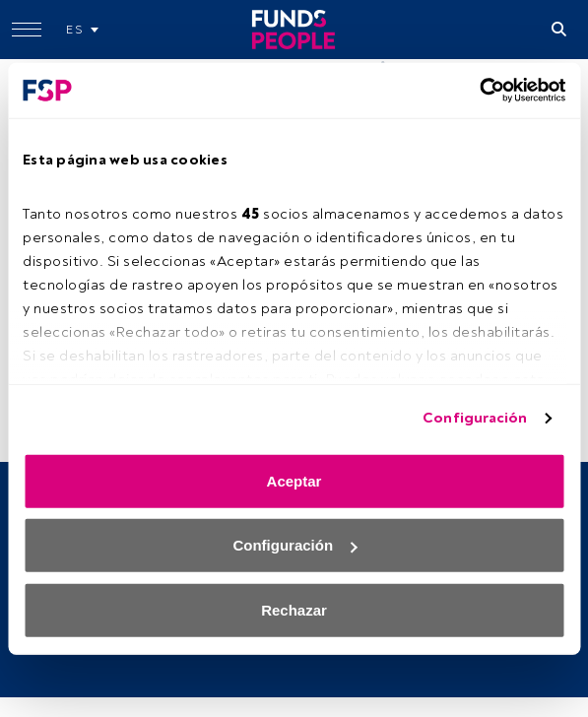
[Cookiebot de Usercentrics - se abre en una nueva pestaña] (479, 91)
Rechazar (294, 609)
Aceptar (294, 480)
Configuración (475, 418)
